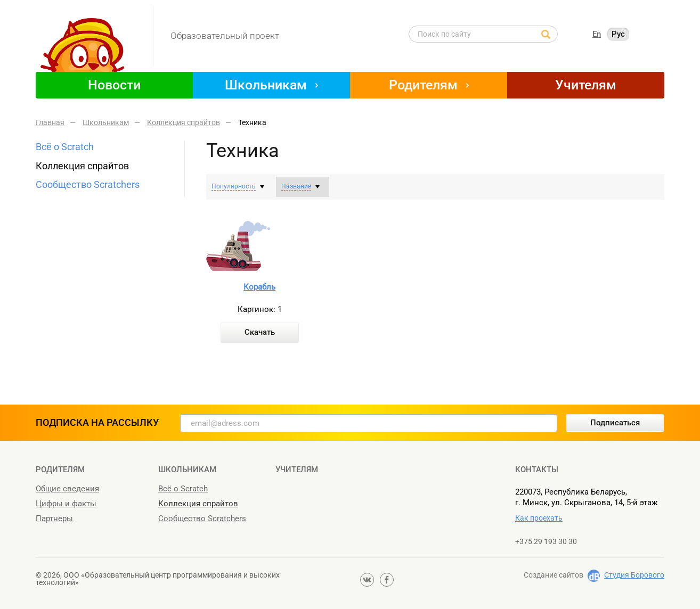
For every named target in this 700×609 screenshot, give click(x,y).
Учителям (586, 85)
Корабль (259, 287)
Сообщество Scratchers (88, 184)
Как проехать (539, 518)
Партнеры (54, 519)
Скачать (260, 332)
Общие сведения (67, 489)
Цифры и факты (66, 504)
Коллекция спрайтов (82, 166)
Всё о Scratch (65, 147)
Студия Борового (634, 575)
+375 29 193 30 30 (546, 541)
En (597, 34)
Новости (114, 85)
